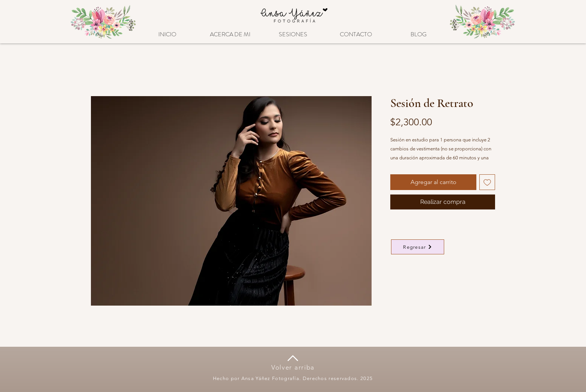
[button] (293, 31)
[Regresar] (418, 247)
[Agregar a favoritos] (487, 182)
